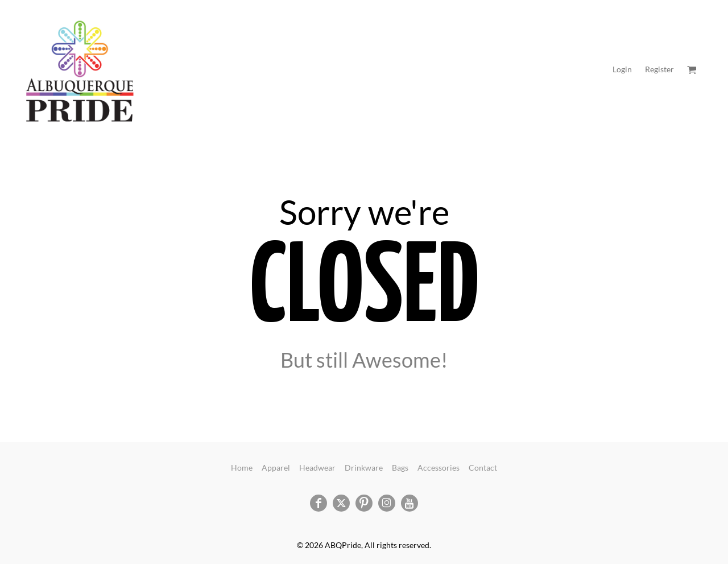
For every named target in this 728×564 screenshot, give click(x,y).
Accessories (439, 468)
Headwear (317, 468)
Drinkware (364, 468)
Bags (400, 468)
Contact (483, 468)
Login (622, 69)
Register (659, 69)
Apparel (276, 468)
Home (242, 468)
